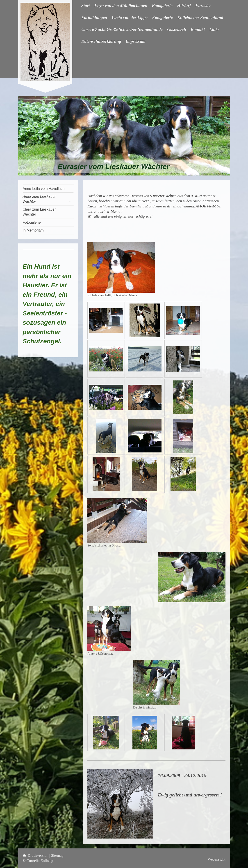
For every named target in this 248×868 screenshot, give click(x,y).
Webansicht (216, 859)
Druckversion (36, 856)
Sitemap (57, 856)
